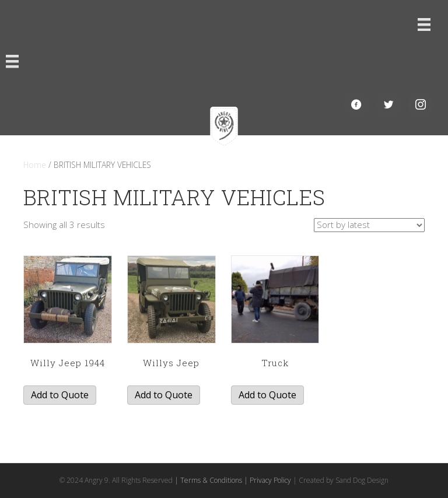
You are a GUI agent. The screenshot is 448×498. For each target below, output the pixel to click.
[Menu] (424, 24)
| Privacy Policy (267, 480)
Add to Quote (60, 395)
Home (35, 165)
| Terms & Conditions (208, 480)
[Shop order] (369, 225)
